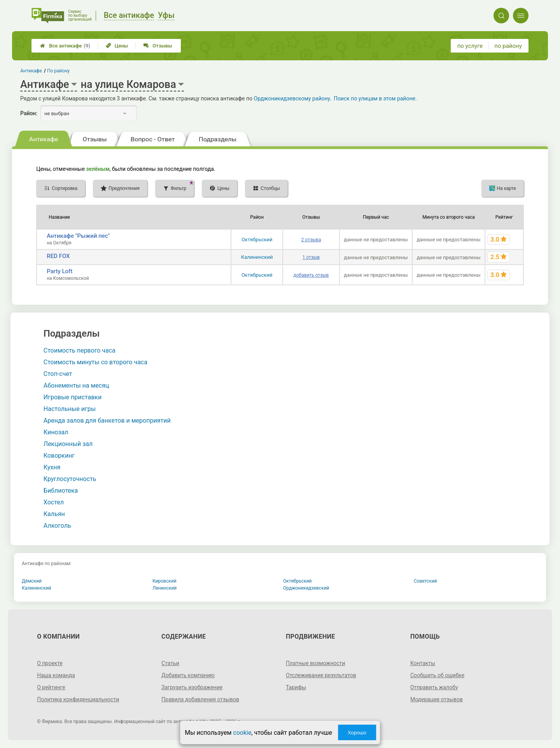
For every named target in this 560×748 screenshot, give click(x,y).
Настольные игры (70, 409)
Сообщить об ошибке (437, 675)
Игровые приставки (73, 397)
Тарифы (296, 687)
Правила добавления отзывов (200, 699)
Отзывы (158, 46)
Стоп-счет (58, 374)
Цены (117, 46)
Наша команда (56, 675)
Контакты (423, 663)
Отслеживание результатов (321, 675)
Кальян (54, 514)
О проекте (50, 663)
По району (58, 71)
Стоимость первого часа (80, 350)
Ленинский (164, 588)
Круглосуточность (70, 479)
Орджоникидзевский (306, 588)
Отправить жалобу (434, 687)
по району (508, 46)
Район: (29, 113)
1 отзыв (311, 257)
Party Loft (59, 271)
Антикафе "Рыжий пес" (78, 236)
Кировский (164, 581)
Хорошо (357, 733)
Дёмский (32, 581)
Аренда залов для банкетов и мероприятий (107, 421)
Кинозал (56, 432)
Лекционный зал (68, 444)
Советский (425, 581)
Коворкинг (59, 456)
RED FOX (58, 256)
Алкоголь (57, 526)
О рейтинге (51, 687)
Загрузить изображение (192, 687)
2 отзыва (311, 240)
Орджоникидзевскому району (292, 98)
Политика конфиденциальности (78, 699)
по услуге (470, 46)
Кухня (52, 467)
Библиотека (61, 491)
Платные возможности (315, 663)
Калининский (257, 257)
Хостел (54, 502)
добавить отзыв (311, 275)
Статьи (170, 663)
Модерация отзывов (437, 699)
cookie (242, 733)
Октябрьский (257, 240)
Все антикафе (65, 46)
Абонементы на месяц (76, 385)
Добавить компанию (188, 675)
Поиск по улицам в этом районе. (375, 98)
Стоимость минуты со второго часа (95, 362)
